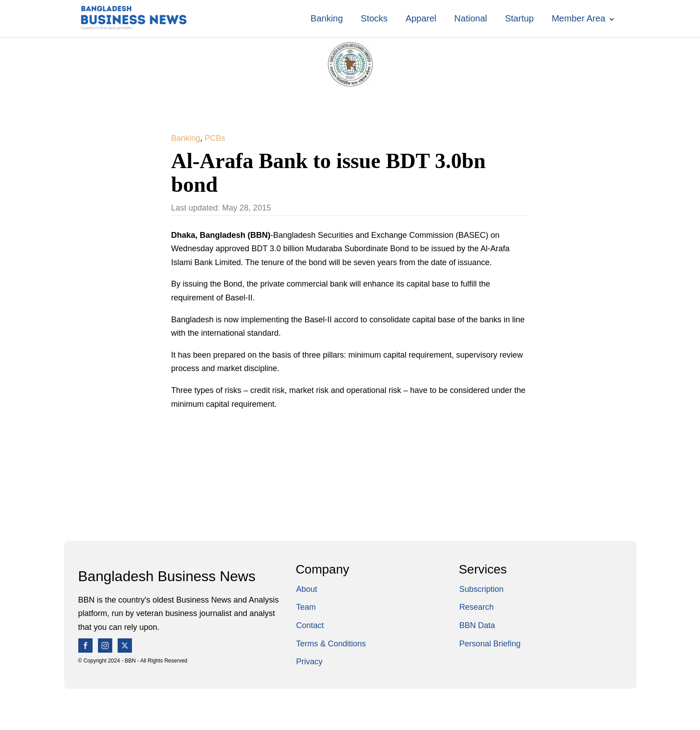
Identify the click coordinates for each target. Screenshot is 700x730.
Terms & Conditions (331, 644)
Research (477, 607)
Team (306, 607)
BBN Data (477, 625)
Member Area (578, 18)
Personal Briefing (490, 644)
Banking (327, 18)
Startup (519, 18)
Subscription (482, 589)
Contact (310, 625)
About (307, 589)
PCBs (215, 138)
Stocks (374, 18)
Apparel (421, 18)
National (471, 18)
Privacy (309, 662)
